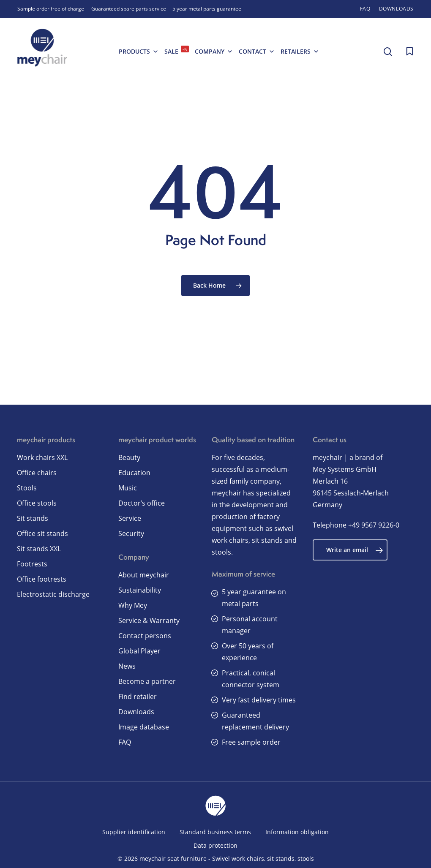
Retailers (300, 52)
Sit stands (33, 518)
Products (139, 52)
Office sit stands (42, 533)
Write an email (355, 550)
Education (134, 473)
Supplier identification (134, 832)
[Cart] (409, 52)
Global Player (139, 651)
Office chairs (37, 473)
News (127, 666)
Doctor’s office (142, 503)
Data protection (215, 845)
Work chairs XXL (42, 457)
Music (128, 488)
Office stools (37, 503)
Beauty (129, 457)
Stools (27, 488)
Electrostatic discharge (53, 594)
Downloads (136, 712)
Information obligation (297, 832)
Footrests (32, 564)
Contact (257, 52)
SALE (177, 50)
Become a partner (147, 681)
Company (214, 52)
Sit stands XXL (39, 549)
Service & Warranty (149, 620)
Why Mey (133, 605)
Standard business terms (215, 832)
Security (131, 533)
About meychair (144, 575)
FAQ (125, 742)
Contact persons (145, 636)
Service (130, 518)
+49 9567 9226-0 (374, 525)
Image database (144, 727)
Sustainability (140, 590)
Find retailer (138, 697)
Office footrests (42, 579)
